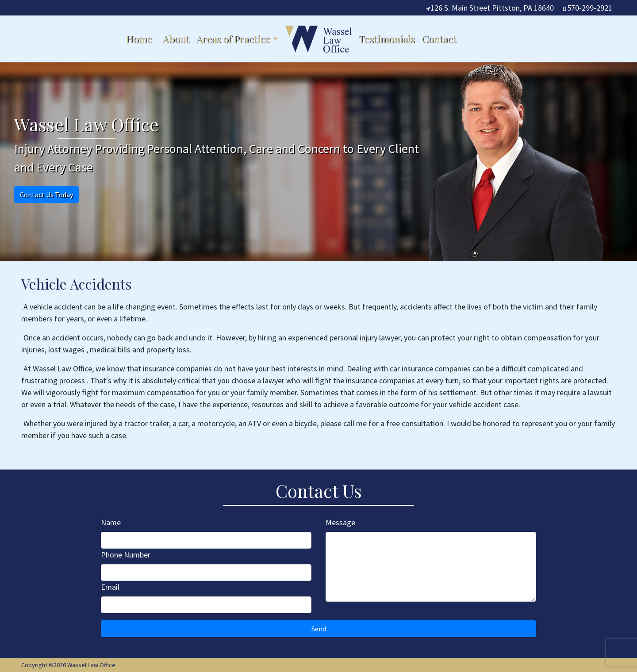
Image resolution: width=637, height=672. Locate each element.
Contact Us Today (46, 195)
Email (110, 587)
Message (340, 522)
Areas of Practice (233, 39)
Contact (439, 39)
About (176, 39)
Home (139, 39)
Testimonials (387, 39)
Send (319, 629)
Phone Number (126, 555)
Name (111, 522)
